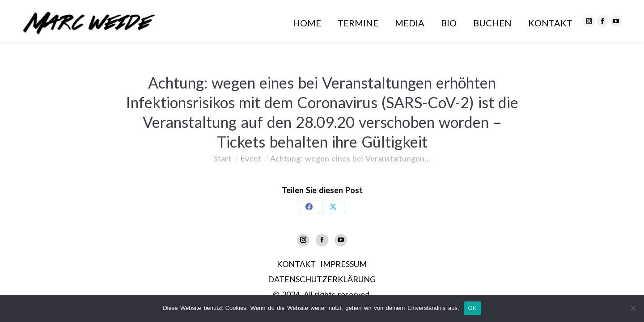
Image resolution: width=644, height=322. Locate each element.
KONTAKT (296, 264)
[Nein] (633, 308)
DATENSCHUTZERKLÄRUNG (322, 279)
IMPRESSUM (343, 264)
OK (472, 308)
